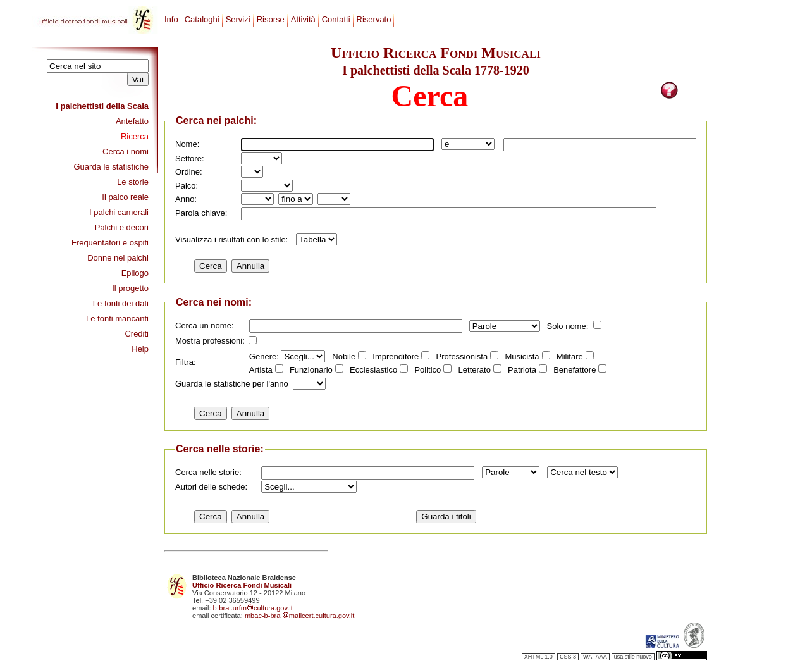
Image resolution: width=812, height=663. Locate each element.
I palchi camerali (119, 212)
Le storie (133, 182)
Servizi (238, 19)
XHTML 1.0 (538, 657)
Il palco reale (125, 197)
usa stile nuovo (633, 657)
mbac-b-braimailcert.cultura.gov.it (300, 616)
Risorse (271, 19)
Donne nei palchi (118, 258)
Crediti (137, 334)
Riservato (374, 19)
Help (140, 349)
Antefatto (132, 121)
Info (171, 19)
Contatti (336, 19)
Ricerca (135, 136)
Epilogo (135, 273)
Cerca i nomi (126, 152)
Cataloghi (202, 19)
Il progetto (130, 288)
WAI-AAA (595, 657)
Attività (303, 19)
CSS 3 (568, 657)
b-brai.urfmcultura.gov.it (253, 608)
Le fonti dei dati (121, 303)
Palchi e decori (122, 227)
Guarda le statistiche (111, 167)
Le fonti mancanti (117, 319)
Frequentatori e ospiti (110, 243)
